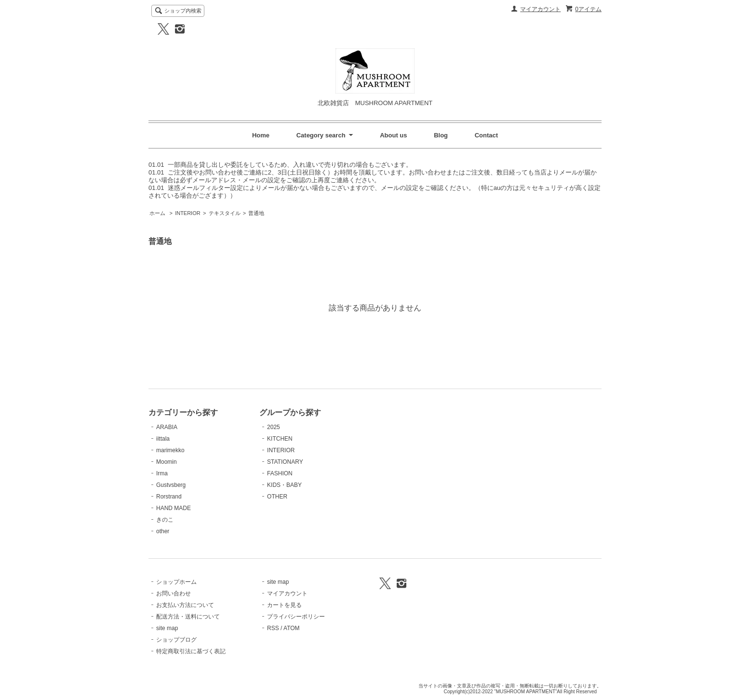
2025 (274, 427)
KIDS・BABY (284, 485)
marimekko (170, 450)
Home (261, 135)
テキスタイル (225, 213)
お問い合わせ (174, 593)
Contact (486, 135)
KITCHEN (280, 439)
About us (393, 135)
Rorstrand (169, 497)
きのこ (165, 520)
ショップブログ (176, 640)
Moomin (167, 462)
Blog (441, 135)
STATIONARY (285, 462)
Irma (162, 473)
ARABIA (167, 427)
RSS (273, 628)
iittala (163, 439)
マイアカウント (540, 9)
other (163, 531)
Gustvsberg (171, 485)
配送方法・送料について (188, 617)
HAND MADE (174, 508)
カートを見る (284, 605)
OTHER (277, 497)
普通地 (256, 213)
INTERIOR (187, 213)
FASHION (280, 473)
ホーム (157, 213)
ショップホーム (176, 582)
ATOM (292, 628)
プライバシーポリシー (296, 617)
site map (167, 628)
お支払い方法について (185, 605)
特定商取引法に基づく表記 (191, 651)
